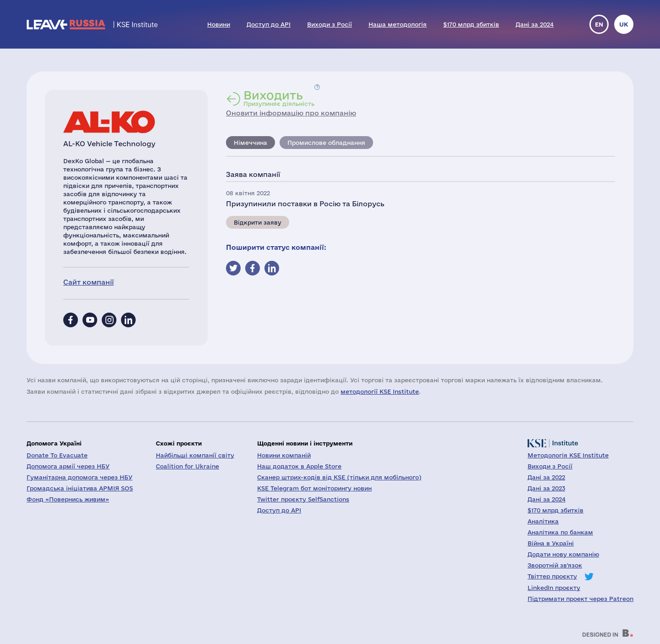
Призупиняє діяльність (279, 98)
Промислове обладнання (326, 143)
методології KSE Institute (380, 391)
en (599, 24)
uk (624, 24)
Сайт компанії (88, 282)
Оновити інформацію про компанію (291, 113)
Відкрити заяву (258, 222)
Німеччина (250, 143)
